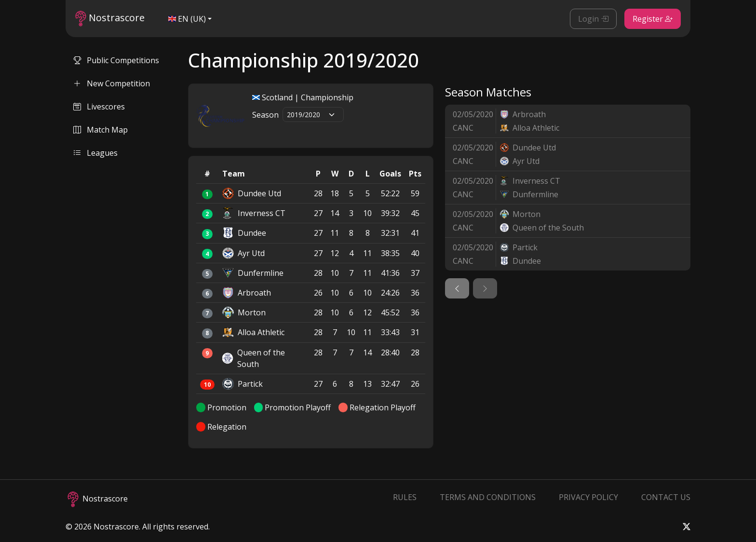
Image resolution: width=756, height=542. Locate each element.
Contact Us (666, 497)
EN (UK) (187, 19)
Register (653, 19)
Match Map (101, 130)
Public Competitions (116, 60)
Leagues (95, 153)
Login (593, 19)
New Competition (112, 83)
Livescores (99, 107)
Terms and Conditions (488, 497)
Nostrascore (110, 19)
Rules (405, 497)
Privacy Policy (588, 497)
